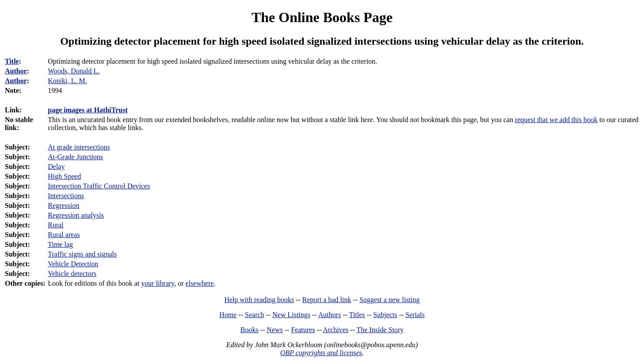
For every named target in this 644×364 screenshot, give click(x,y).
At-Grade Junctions (75, 157)
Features (303, 330)
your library (158, 283)
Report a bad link (327, 300)
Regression (63, 205)
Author (16, 71)
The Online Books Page (322, 17)
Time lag (60, 244)
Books (250, 330)
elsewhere (200, 283)
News (274, 330)
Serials (415, 315)
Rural (56, 225)
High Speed (64, 176)
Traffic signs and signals (82, 254)
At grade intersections (79, 147)
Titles (357, 315)
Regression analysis (76, 215)
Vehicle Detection (73, 264)
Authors (330, 315)
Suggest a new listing (389, 300)
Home (228, 315)
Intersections (66, 196)
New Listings (291, 315)
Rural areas (64, 235)
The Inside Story (380, 330)
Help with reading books (259, 300)
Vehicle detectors (72, 274)
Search (255, 315)
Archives (335, 330)
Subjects (385, 315)
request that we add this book (556, 120)
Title (12, 61)
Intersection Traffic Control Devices (99, 186)
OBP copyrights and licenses (321, 353)
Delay (56, 167)
